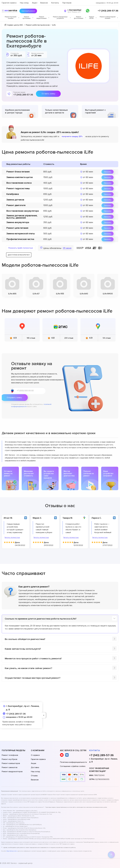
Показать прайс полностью (21, 248)
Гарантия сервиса (9, 3)
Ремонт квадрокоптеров (12, 772)
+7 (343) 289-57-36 (108, 11)
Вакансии (44, 3)
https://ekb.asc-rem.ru (12, 851)
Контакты (55, 3)
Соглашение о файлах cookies (73, 766)
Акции (34, 3)
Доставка (35, 767)
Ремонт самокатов (10, 767)
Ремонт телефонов (10, 755)
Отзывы (34, 776)
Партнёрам (67, 3)
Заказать (108, 172)
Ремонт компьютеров (11, 763)
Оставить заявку (48, 94)
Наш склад (24, 3)
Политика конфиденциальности (73, 762)
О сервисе (35, 755)
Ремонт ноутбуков (9, 759)
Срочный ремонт (29, 11)
